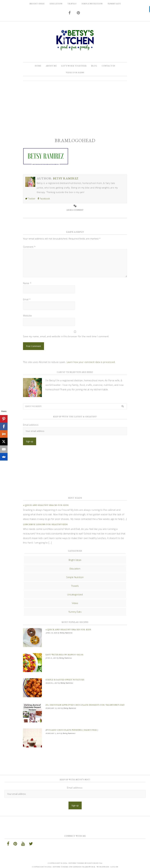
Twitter (30, 201)
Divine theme (76, 860)
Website (27, 318)
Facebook (44, 201)
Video (75, 605)
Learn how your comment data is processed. (91, 364)
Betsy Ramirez (75, 40)
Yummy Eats (75, 614)
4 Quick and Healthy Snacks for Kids (46, 507)
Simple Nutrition (75, 579)
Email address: (31, 427)
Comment (29, 249)
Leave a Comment (75, 212)
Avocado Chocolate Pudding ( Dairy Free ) (72, 728)
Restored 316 (95, 860)
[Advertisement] (75, 109)
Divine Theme (61, 863)
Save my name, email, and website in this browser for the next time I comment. (66, 339)
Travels (75, 588)
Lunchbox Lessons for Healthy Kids (45, 527)
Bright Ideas (75, 562)
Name (27, 285)
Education (75, 571)
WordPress (103, 863)
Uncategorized (75, 597)
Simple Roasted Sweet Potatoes (65, 680)
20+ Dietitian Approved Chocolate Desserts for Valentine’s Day (85, 704)
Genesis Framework (84, 863)
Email (27, 302)
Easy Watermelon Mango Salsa (64, 656)
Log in (114, 863)
